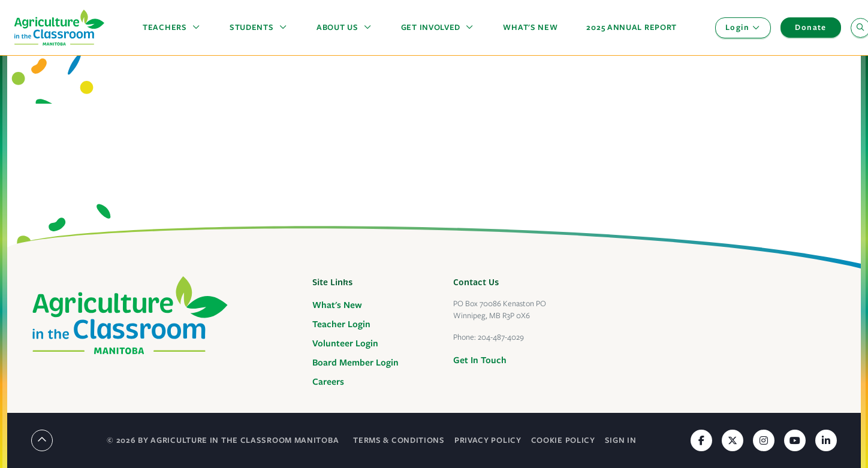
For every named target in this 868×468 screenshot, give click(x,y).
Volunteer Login (345, 343)
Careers (328, 382)
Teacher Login (341, 324)
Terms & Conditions (399, 440)
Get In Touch (480, 360)
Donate (810, 27)
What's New (337, 305)
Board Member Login (355, 363)
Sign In (621, 440)
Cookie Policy (563, 440)
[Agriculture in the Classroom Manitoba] (130, 315)
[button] (172, 28)
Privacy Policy (488, 440)
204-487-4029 (501, 337)
